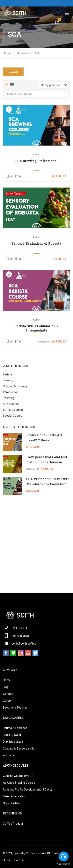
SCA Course (11, 404)
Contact (8, 694)
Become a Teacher (15, 708)
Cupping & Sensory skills (19, 749)
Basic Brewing (12, 735)
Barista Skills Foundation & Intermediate (36, 328)
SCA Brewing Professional (36, 161)
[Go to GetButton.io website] (64, 864)
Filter (13, 72)
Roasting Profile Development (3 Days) (27, 790)
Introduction (11, 392)
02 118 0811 (19, 628)
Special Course (13, 416)
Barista (7, 374)
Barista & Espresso (15, 728)
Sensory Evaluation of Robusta (36, 243)
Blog (6, 687)
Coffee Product (13, 824)
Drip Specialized (13, 742)
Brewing (8, 380)
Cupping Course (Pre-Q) (18, 776)
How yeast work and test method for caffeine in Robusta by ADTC (47, 462)
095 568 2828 (20, 636)
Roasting (9, 398)
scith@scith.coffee (24, 644)
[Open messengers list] (64, 856)
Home (7, 53)
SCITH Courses (13, 410)
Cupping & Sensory (15, 386)
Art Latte (9, 755)
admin (37, 154)
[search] (65, 94)
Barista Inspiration (15, 796)
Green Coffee (12, 803)
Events (19, 860)
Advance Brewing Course (19, 783)
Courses (22, 53)
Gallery (7, 701)
